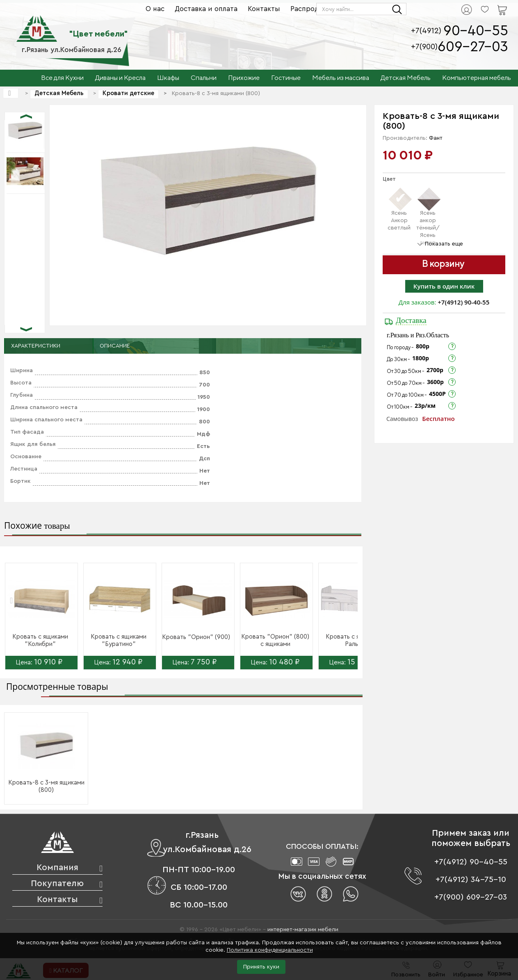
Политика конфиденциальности (270, 950)
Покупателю (57, 883)
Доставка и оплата (206, 9)
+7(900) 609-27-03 (471, 897)
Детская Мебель (59, 93)
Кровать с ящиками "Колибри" (40, 640)
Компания (57, 867)
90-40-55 (476, 31)
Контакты (264, 9)
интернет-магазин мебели (303, 930)
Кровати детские (128, 93)
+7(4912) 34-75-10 (471, 880)
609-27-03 (473, 47)
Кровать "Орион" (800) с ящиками (275, 640)
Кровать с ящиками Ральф (354, 640)
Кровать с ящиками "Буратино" (119, 640)
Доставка (411, 320)
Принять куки (261, 967)
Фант (436, 138)
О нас (155, 9)
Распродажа (311, 9)
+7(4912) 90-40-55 (463, 302)
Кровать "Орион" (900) (196, 637)
